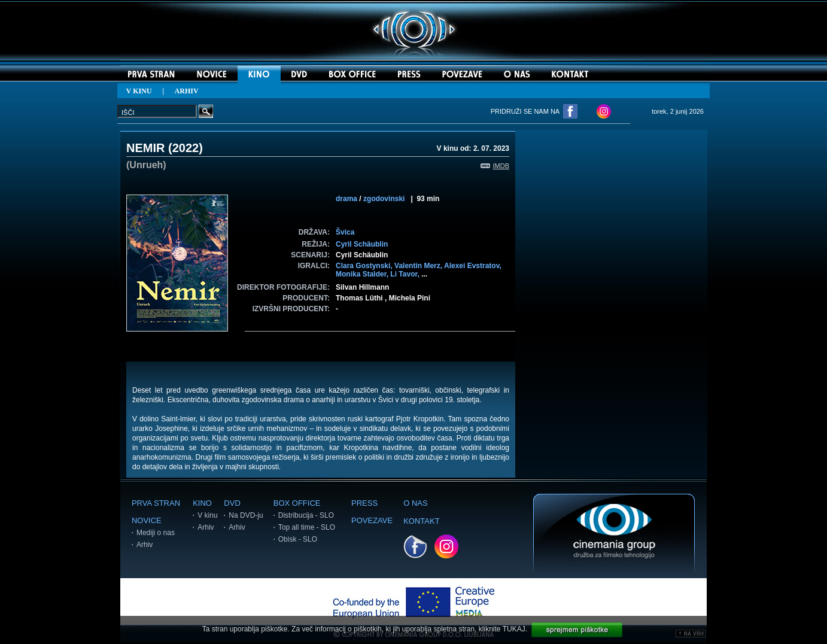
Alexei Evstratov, (473, 266)
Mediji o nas (156, 533)
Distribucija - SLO (306, 515)
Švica (345, 232)
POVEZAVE (372, 520)
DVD (232, 503)
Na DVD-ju (246, 515)
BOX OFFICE (297, 503)
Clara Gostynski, (365, 266)
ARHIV (187, 91)
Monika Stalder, (363, 274)
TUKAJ (514, 629)
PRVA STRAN (156, 503)
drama (346, 199)
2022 (186, 148)
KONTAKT (421, 521)
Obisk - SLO (298, 539)
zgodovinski (384, 199)
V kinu (207, 515)
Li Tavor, (406, 274)
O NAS (415, 503)
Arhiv (145, 545)
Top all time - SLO (307, 527)
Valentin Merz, (419, 266)
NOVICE (147, 520)
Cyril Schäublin (362, 244)
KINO (202, 503)
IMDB (495, 166)
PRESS (364, 503)
